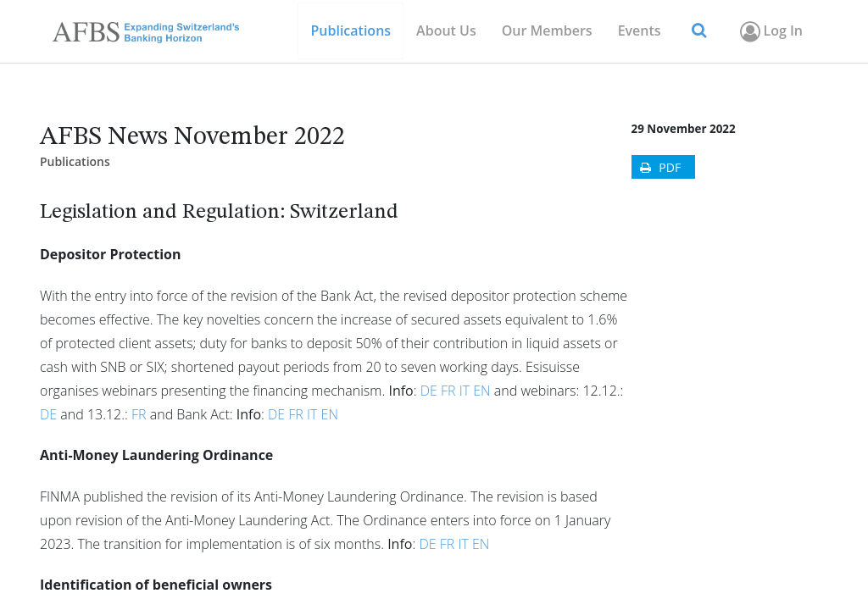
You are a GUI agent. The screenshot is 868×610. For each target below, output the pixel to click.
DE (429, 391)
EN (481, 391)
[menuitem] (547, 31)
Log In (770, 31)
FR (448, 391)
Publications (75, 161)
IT (465, 391)
